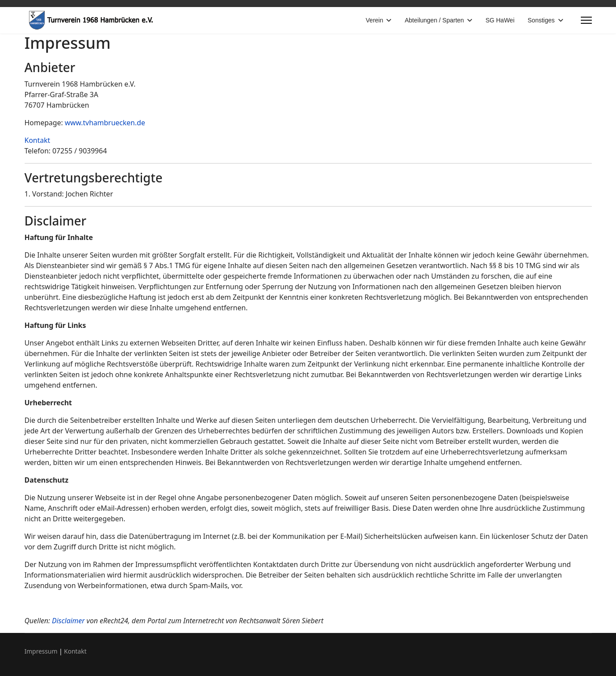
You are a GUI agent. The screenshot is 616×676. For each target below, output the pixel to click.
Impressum (41, 651)
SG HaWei (500, 20)
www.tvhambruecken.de (105, 123)
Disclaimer (68, 621)
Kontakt (38, 140)
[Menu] (586, 20)
